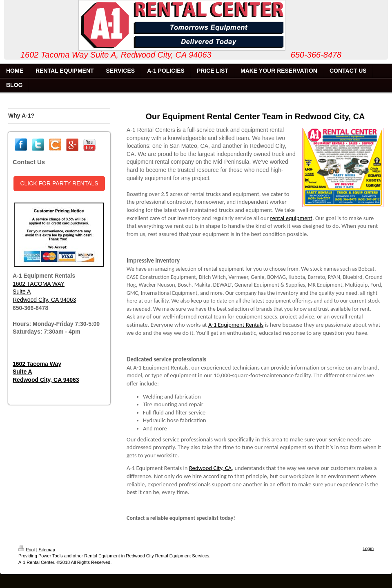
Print (27, 550)
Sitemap (47, 550)
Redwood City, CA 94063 (44, 300)
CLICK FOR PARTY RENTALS (59, 183)
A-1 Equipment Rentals (236, 325)
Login (368, 548)
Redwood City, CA (210, 468)
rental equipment (291, 218)
